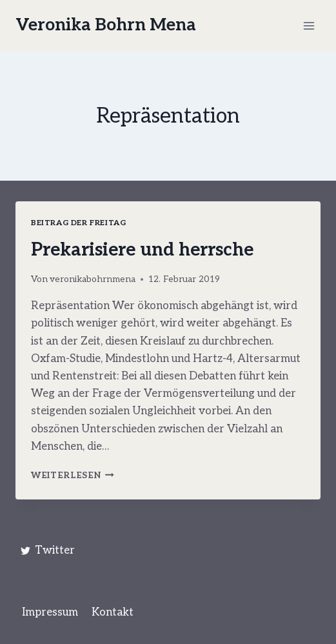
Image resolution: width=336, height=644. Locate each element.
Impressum (50, 612)
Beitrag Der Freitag (78, 223)
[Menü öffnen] (309, 25)
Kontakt (113, 612)
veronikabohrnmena (93, 279)
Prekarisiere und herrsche (142, 250)
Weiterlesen (73, 476)
